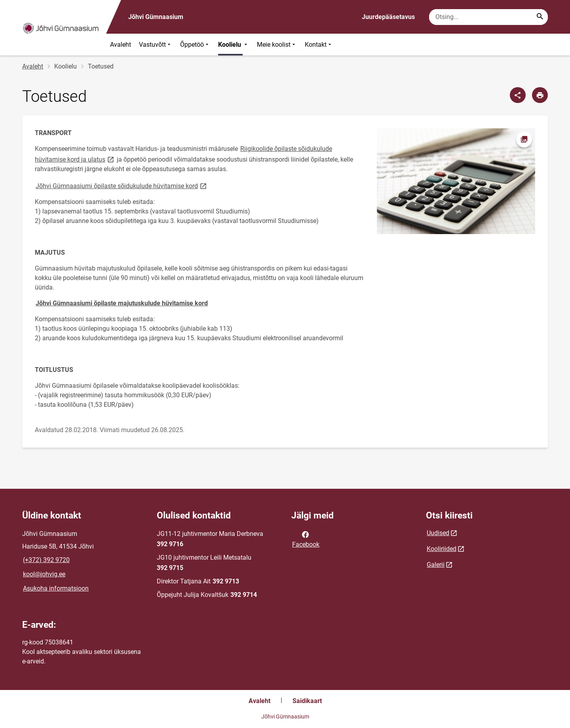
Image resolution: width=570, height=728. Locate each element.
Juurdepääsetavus (388, 17)
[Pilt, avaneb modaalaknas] (456, 181)
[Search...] (540, 17)
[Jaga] (518, 95)
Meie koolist (277, 45)
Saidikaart (307, 701)
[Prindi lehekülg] (540, 95)
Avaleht (121, 45)
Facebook (306, 539)
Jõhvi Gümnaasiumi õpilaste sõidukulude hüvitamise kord (122, 186)
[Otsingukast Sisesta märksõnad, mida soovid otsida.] (488, 17)
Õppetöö (195, 45)
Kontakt (319, 45)
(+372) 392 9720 (46, 560)
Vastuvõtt (156, 45)
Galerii (436, 565)
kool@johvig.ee (44, 574)
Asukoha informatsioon (56, 588)
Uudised (438, 533)
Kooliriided (442, 549)
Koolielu (234, 45)
